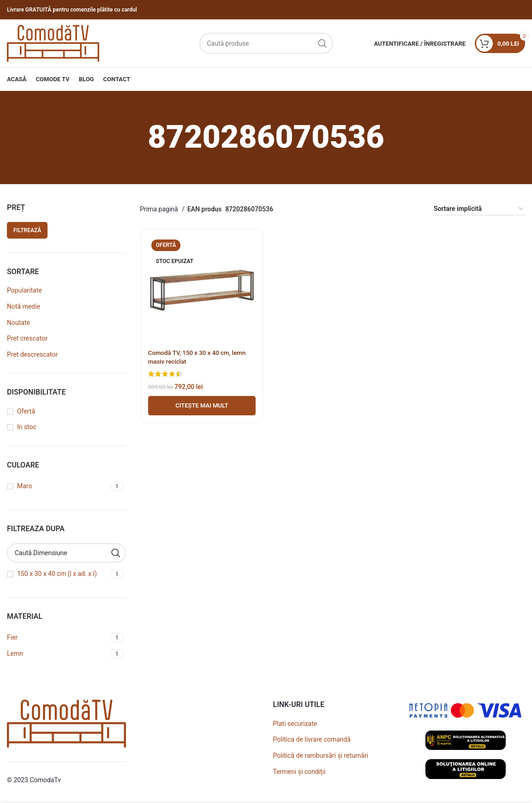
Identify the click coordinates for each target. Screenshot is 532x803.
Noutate (18, 323)
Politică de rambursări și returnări (321, 755)
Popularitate (24, 290)
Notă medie (24, 306)
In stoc (27, 427)
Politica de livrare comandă (312, 739)
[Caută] (266, 43)
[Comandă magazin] (479, 209)
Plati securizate (295, 724)
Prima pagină (160, 209)
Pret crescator (27, 338)
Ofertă (26, 411)
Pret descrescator (32, 354)
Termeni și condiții (299, 772)
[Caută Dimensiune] (66, 553)
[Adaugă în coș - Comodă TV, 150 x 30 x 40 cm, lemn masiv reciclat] (201, 407)
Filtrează (27, 230)
